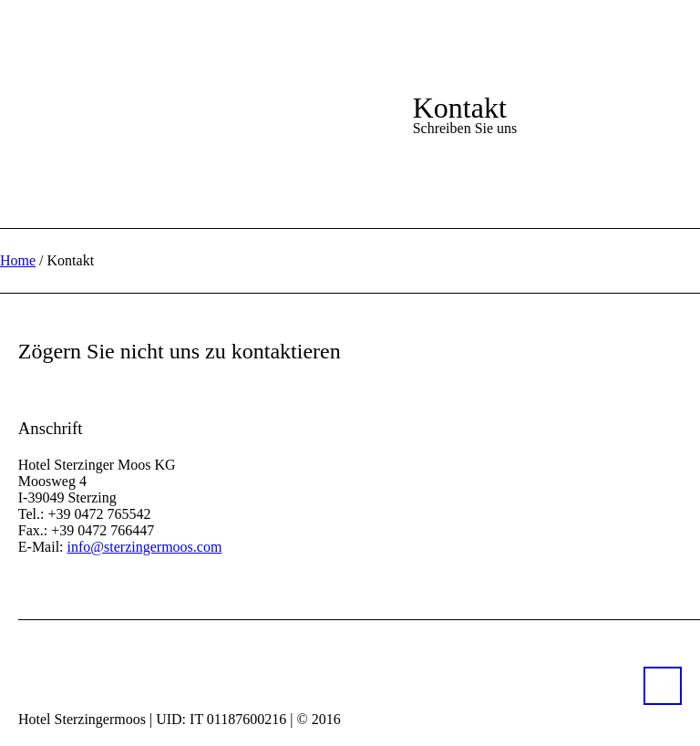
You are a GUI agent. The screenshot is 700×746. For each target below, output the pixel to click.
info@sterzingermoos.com (145, 547)
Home (18, 260)
